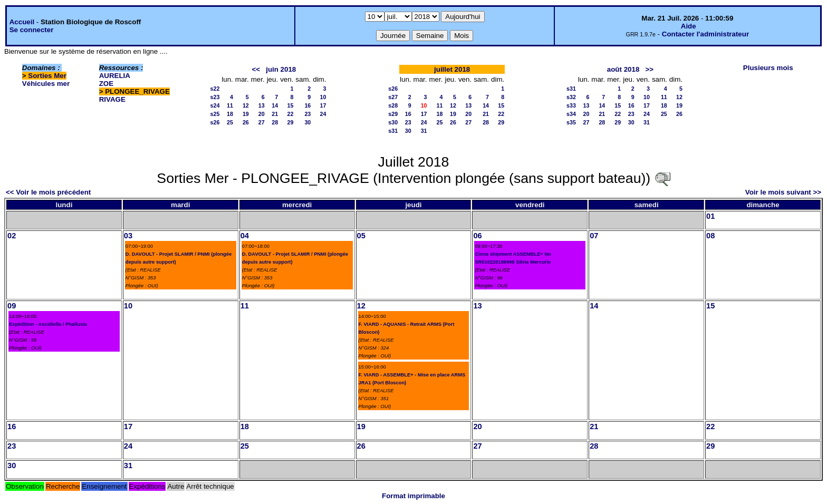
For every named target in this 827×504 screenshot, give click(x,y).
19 (246, 114)
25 (230, 122)
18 (230, 114)
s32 (571, 97)
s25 (215, 114)
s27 (393, 97)
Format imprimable (413, 496)
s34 (571, 114)
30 (307, 122)
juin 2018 (281, 69)
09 (12, 306)
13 (262, 105)
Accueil (22, 22)
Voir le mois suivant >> (783, 192)
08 (710, 236)
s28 (393, 105)
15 (291, 105)
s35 (571, 122)
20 (262, 114)
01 (710, 216)
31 (424, 131)
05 (361, 236)
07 (594, 236)
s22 (215, 89)
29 (291, 122)
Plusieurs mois (768, 68)
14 (275, 105)
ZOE (106, 84)
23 (307, 114)
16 (307, 105)
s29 (393, 114)
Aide (689, 26)
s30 (393, 122)
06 (477, 236)
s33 (571, 105)
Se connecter (32, 30)
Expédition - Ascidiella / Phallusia (48, 324)
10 (323, 97)
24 (323, 114)
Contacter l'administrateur (705, 34)
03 (128, 236)
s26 (215, 122)
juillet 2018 (452, 69)
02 (12, 236)
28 (275, 122)
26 (246, 122)
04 (245, 236)
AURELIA (115, 76)
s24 (215, 105)
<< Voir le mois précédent (48, 192)
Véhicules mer (46, 84)
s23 (215, 97)
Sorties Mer (47, 76)
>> (649, 69)
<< (256, 69)
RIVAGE (112, 99)
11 (230, 105)
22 (291, 114)
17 (323, 105)
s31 (393, 131)
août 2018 (623, 69)
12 (246, 105)
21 (275, 114)
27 (262, 122)
